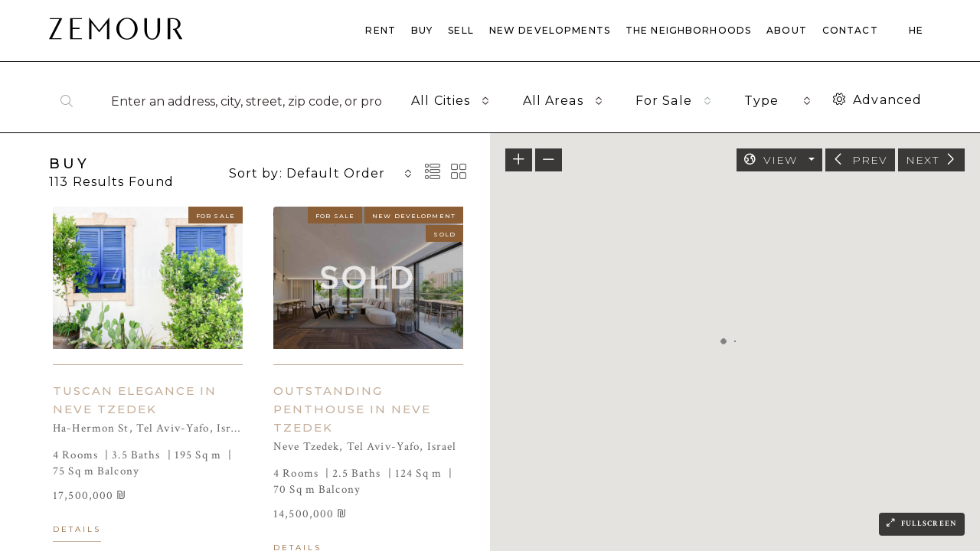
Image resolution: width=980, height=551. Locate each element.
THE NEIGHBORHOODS (688, 30)
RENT (381, 30)
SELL (461, 30)
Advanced (877, 100)
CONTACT (850, 30)
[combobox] (451, 101)
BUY (422, 30)
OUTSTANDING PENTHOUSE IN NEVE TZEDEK (352, 409)
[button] (655, 424)
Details (77, 529)
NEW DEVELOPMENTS (550, 30)
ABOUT (787, 30)
